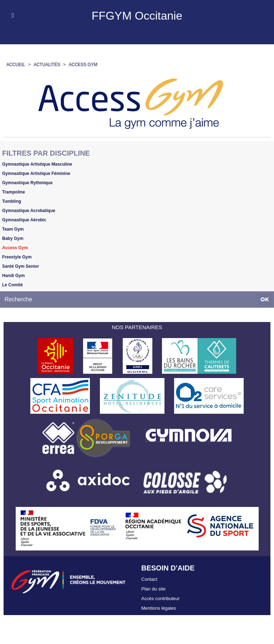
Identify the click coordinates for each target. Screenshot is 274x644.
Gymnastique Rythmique (27, 183)
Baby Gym (13, 238)
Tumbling (12, 201)
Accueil (16, 65)
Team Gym (13, 229)
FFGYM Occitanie (137, 16)
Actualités (47, 65)
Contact (149, 579)
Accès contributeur (161, 598)
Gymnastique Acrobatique (29, 211)
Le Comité (12, 285)
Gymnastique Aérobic (24, 220)
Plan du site (153, 589)
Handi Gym (13, 276)
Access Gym (83, 65)
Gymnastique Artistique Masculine (37, 164)
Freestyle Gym (17, 257)
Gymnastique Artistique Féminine (36, 173)
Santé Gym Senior (21, 266)
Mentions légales (159, 608)
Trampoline (14, 192)
